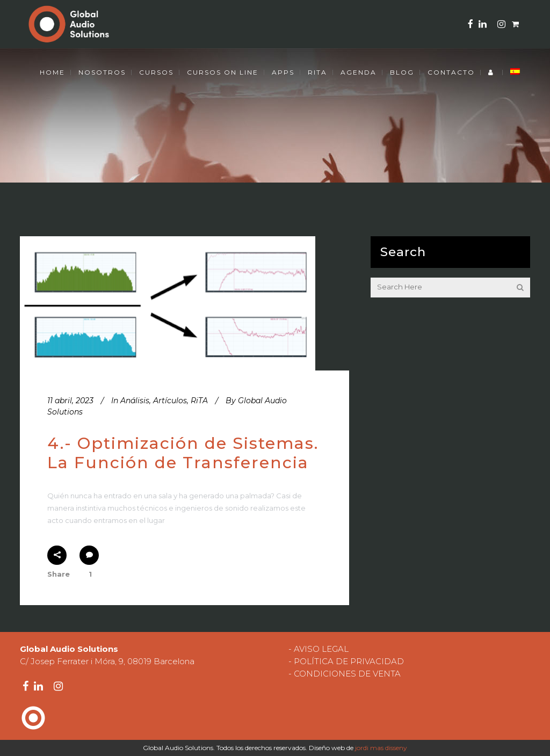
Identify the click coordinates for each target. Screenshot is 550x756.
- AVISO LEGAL (319, 649)
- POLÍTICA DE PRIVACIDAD (346, 661)
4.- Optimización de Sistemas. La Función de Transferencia (183, 453)
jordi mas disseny (381, 748)
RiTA (199, 401)
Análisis (135, 401)
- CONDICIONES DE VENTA (345, 674)
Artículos (170, 401)
